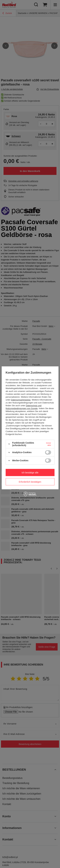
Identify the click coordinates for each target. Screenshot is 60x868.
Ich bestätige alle (30, 472)
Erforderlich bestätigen (30, 482)
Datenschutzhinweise (21, 400)
